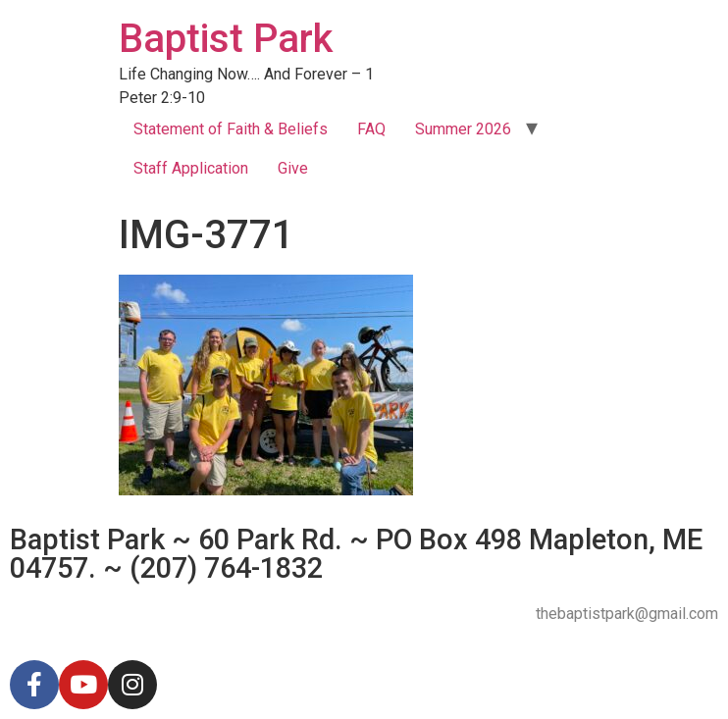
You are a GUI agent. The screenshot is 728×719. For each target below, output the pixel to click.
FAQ (371, 129)
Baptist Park (226, 39)
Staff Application (191, 168)
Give (293, 168)
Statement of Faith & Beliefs (231, 129)
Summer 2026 (463, 129)
